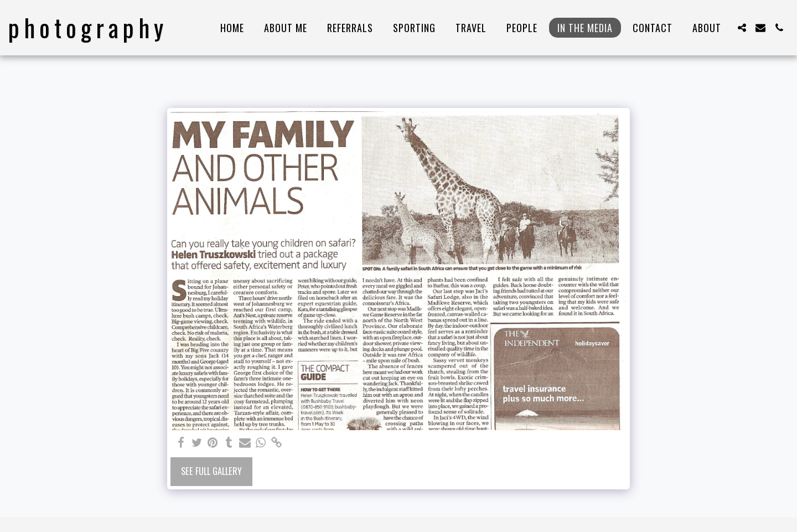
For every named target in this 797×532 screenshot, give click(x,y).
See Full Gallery (211, 471)
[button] (742, 28)
